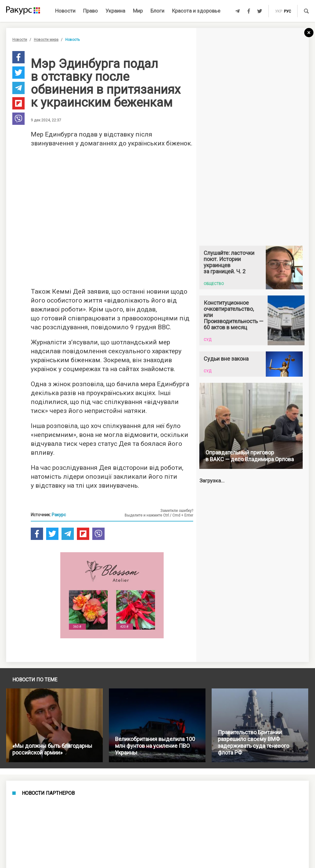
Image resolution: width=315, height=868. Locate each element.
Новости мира (46, 40)
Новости (65, 11)
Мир (138, 11)
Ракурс (59, 515)
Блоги (157, 11)
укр (279, 11)
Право (90, 11)
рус (287, 11)
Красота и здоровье (196, 11)
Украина (115, 11)
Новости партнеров (48, 793)
